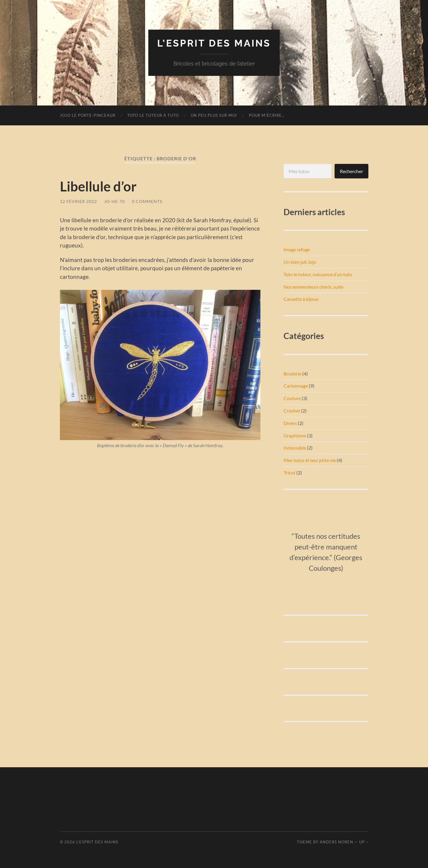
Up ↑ (364, 842)
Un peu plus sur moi (214, 115)
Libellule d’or (98, 186)
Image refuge (297, 249)
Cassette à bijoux (301, 299)
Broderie (292, 374)
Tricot (289, 473)
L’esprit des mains (214, 43)
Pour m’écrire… (267, 115)
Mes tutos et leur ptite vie (310, 460)
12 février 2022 (78, 201)
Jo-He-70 (114, 201)
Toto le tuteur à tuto (153, 115)
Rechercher (351, 171)
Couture (292, 398)
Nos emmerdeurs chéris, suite (314, 287)
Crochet (292, 411)
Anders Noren (336, 842)
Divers (290, 423)
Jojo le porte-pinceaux (88, 115)
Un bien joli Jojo (300, 262)
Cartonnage (296, 386)
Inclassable (295, 448)
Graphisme (295, 435)
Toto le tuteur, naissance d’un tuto (318, 274)
